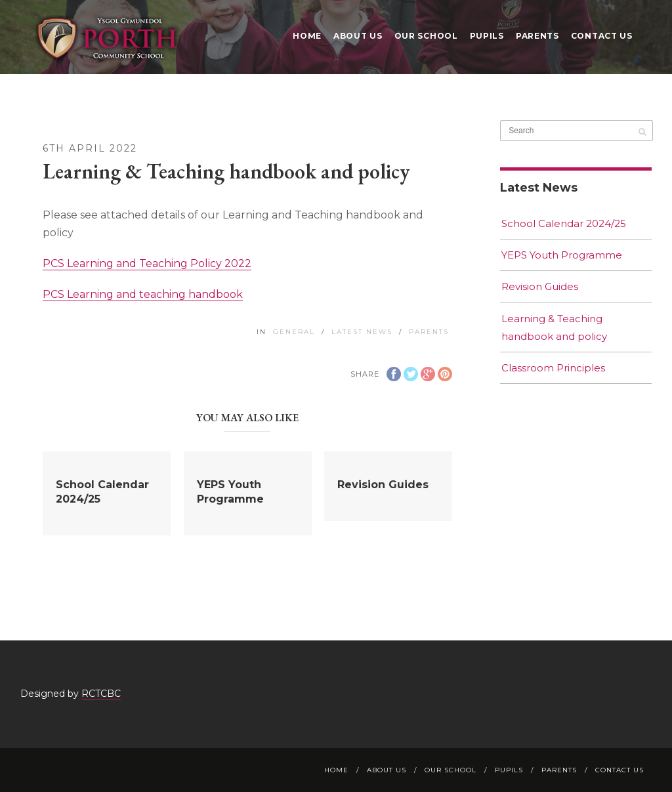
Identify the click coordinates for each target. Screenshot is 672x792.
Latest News (362, 332)
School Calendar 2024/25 (564, 223)
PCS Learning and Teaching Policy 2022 (147, 263)
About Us (358, 36)
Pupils (487, 36)
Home (307, 36)
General (294, 332)
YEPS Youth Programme (562, 255)
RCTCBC (101, 694)
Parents (537, 36)
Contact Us (602, 36)
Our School (426, 36)
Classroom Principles (553, 368)
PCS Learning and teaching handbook (143, 294)
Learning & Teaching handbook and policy (554, 327)
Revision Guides (383, 485)
